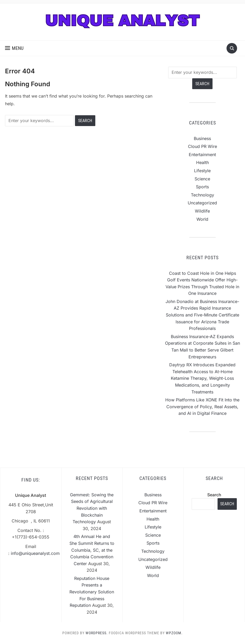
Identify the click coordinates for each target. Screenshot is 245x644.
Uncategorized (202, 203)
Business (202, 138)
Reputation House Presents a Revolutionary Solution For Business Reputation (92, 592)
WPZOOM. (174, 633)
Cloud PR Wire (202, 146)
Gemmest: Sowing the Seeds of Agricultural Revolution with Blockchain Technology (92, 508)
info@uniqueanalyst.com (35, 553)
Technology (202, 195)
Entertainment (202, 155)
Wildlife (202, 211)
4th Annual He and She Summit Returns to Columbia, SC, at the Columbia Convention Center (92, 550)
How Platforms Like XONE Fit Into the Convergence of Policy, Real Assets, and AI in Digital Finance (202, 407)
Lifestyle (202, 171)
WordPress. (97, 633)
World (202, 219)
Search (214, 495)
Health (202, 162)
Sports (202, 187)
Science (202, 179)
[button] (14, 48)
